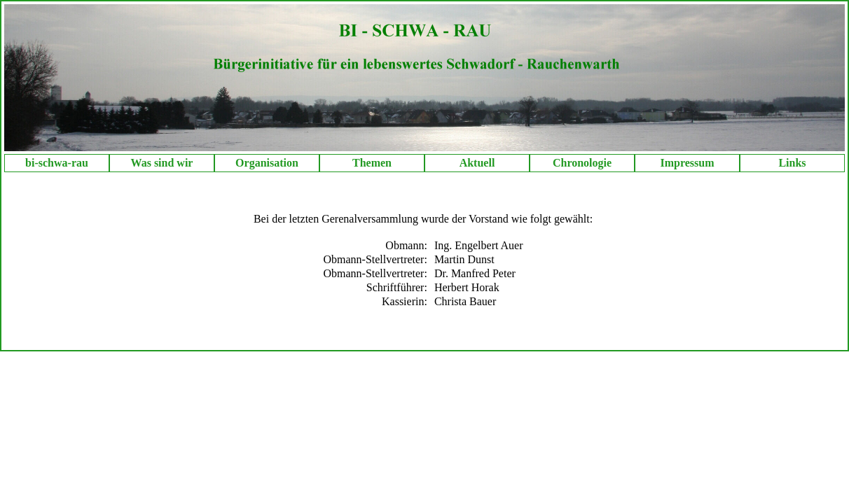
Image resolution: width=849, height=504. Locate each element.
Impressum (687, 163)
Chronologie (582, 163)
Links (792, 163)
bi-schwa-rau (57, 163)
